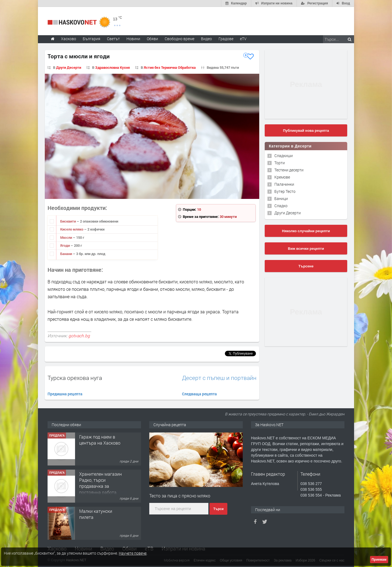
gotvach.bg (79, 336)
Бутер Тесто (285, 191)
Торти (280, 163)
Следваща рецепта (199, 394)
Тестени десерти (289, 170)
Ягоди (65, 245)
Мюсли (67, 237)
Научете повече (133, 553)
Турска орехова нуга (75, 378)
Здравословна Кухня (112, 67)
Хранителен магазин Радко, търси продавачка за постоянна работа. (100, 483)
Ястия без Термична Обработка (170, 67)
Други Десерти (69, 67)
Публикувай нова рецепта (306, 131)
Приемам (379, 560)
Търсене (306, 266)
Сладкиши (284, 156)
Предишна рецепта (65, 394)
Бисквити (68, 221)
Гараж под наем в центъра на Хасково (100, 440)
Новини (133, 39)
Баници (281, 198)
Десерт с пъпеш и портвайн (219, 378)
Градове (226, 39)
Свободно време (180, 39)
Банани (67, 254)
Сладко (281, 206)
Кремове (282, 177)
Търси (218, 509)
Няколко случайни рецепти (306, 231)
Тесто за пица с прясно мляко (180, 496)
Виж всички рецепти (306, 249)
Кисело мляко (72, 229)
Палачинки (284, 184)
